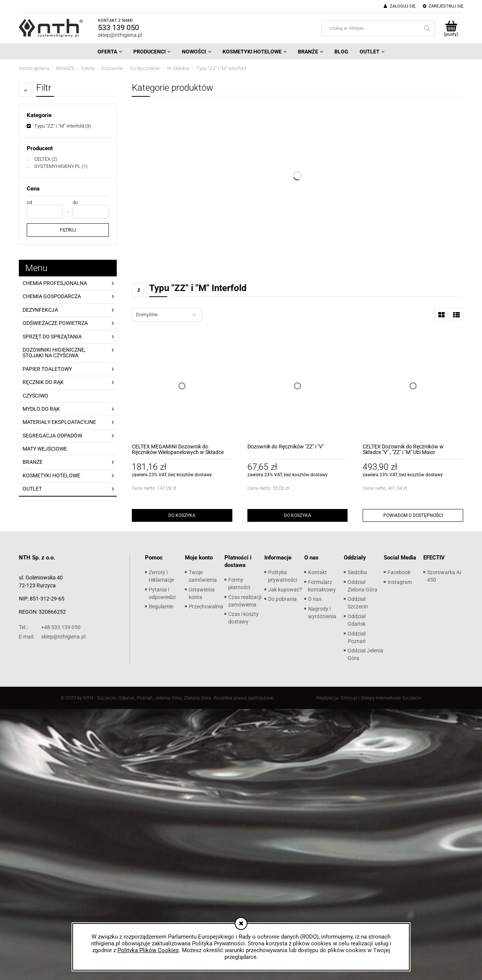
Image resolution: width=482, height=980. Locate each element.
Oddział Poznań (357, 637)
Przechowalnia (206, 607)
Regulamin (161, 607)
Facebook (399, 572)
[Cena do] (91, 212)
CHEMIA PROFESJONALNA (55, 283)
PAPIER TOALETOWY (47, 369)
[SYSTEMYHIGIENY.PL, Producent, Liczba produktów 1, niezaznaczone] (57, 166)
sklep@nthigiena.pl (120, 35)
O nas (315, 599)
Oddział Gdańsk (357, 620)
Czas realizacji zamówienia (245, 601)
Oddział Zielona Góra (362, 586)
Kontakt (317, 572)
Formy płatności (239, 584)
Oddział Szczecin (358, 603)
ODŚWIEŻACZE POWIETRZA (55, 323)
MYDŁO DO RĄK (41, 409)
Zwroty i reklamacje (161, 576)
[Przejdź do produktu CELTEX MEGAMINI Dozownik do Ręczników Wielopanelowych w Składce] (182, 386)
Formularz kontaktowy (322, 586)
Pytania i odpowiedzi (162, 593)
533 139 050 (118, 27)
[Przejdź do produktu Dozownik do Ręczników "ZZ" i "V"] (298, 386)
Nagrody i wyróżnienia (322, 613)
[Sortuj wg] (167, 315)
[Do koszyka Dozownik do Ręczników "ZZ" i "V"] (298, 515)
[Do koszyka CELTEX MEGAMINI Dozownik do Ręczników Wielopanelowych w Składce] (182, 515)
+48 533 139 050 (50, 627)
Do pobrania (282, 599)
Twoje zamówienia (203, 576)
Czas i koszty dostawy (243, 618)
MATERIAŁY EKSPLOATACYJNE (59, 422)
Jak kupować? (285, 590)
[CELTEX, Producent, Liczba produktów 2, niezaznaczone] (42, 159)
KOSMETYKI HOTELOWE (51, 476)
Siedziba (357, 572)
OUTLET (32, 489)
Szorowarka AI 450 (444, 576)
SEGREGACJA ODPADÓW (52, 436)
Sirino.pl (349, 698)
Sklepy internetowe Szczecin (391, 698)
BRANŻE (33, 462)
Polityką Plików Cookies (148, 950)
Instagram (400, 582)
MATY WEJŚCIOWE (45, 449)
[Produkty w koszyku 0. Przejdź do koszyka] (451, 28)
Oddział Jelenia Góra (365, 654)
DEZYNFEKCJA (40, 310)
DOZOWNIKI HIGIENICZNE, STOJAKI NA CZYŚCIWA (54, 353)
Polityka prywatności (283, 576)
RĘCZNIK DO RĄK (43, 382)
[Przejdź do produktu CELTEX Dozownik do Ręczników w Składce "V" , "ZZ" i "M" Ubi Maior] (413, 386)
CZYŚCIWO (35, 396)
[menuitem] (110, 52)
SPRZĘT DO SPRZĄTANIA (52, 337)
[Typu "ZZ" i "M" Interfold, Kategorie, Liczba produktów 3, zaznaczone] (59, 126)
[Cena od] (45, 212)
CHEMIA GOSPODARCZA (52, 296)
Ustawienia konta (202, 593)
